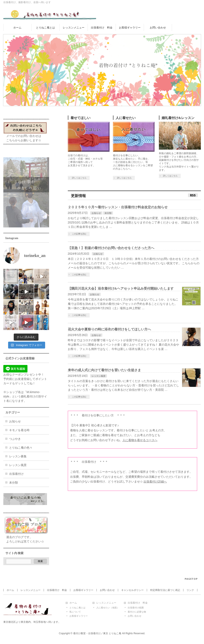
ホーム (10, 590)
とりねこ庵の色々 (21, 448)
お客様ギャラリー (83, 590)
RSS (193, 195)
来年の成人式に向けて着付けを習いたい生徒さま (104, 370)
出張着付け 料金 (57, 590)
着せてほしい (80, 118)
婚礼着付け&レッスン (178, 118)
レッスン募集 (18, 456)
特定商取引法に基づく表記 (165, 590)
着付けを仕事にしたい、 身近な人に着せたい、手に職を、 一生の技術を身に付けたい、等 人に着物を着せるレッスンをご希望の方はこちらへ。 (133, 162)
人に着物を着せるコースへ (140, 440)
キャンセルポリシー (132, 590)
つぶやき (15, 439)
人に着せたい (126, 118)
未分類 (108, 213)
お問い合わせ (107, 590)
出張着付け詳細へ (155, 481)
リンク (190, 590)
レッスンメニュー (31, 590)
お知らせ (96, 213)
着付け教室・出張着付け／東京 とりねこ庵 (97, 633)
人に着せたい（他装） (108, 608)
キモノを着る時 (19, 430)
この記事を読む (79, 234)
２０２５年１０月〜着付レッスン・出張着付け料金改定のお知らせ (118, 207)
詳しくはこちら (79, 178)
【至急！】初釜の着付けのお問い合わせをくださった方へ (111, 248)
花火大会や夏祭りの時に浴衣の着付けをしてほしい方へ (109, 329)
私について (75, 612)
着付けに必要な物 (137, 612)
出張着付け (16, 474)
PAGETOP (191, 579)
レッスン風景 (99, 376)
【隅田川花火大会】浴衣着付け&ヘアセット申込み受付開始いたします (121, 288)
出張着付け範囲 (136, 608)
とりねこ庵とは (77, 608)
